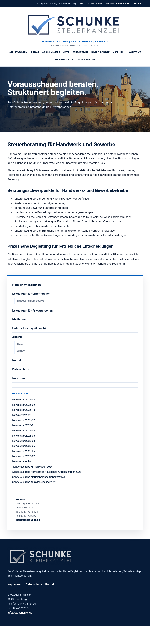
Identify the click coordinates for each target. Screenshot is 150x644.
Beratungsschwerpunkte (50, 53)
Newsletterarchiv (22, 461)
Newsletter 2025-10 (24, 410)
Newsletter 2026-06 (24, 451)
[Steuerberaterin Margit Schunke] (75, 25)
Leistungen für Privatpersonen (32, 311)
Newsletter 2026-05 (24, 446)
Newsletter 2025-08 (24, 400)
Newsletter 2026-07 (24, 456)
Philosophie (101, 53)
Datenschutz (65, 60)
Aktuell (119, 53)
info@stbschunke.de (118, 4)
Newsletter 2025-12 (24, 420)
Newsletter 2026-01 (24, 425)
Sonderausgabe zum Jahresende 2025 (34, 482)
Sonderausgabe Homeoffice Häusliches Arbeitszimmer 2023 (47, 472)
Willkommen (18, 53)
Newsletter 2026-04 (24, 441)
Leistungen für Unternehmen (31, 294)
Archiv (21, 351)
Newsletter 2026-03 (24, 436)
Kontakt (138, 4)
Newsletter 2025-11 (24, 415)
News (20, 344)
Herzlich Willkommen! (27, 285)
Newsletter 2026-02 (24, 431)
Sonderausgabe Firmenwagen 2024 (32, 467)
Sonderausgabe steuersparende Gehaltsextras (39, 477)
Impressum (87, 60)
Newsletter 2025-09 (24, 405)
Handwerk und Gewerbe (31, 301)
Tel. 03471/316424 (91, 4)
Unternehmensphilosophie (30, 328)
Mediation (81, 53)
